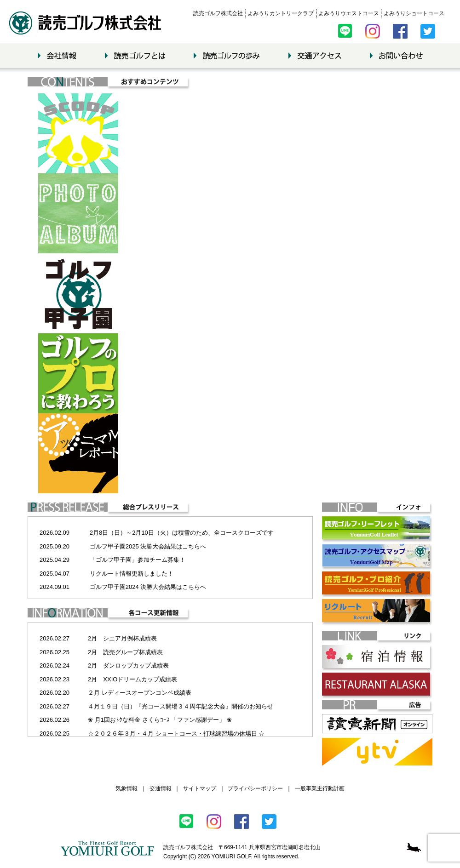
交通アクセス (315, 56)
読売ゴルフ (85, 23)
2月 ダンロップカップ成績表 (128, 665)
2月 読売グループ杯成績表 (125, 652)
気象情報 (126, 788)
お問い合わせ (396, 56)
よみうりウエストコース (349, 13)
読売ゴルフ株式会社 (218, 13)
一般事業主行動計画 (320, 788)
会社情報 (57, 56)
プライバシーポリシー (255, 788)
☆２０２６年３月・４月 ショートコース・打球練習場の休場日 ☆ (176, 734)
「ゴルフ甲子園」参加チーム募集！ (138, 560)
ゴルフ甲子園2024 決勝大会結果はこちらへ (148, 587)
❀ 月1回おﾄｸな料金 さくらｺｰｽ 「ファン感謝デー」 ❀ (160, 720)
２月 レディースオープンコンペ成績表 (140, 693)
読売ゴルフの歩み (227, 56)
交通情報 (161, 788)
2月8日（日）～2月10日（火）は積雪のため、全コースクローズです (182, 533)
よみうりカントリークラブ (281, 13)
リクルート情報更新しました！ (132, 574)
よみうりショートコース (414, 13)
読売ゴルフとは (135, 56)
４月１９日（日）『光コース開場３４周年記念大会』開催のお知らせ (181, 706)
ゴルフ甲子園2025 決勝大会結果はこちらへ (148, 546)
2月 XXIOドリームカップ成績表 (132, 679)
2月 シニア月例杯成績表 (122, 638)
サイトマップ (200, 788)
